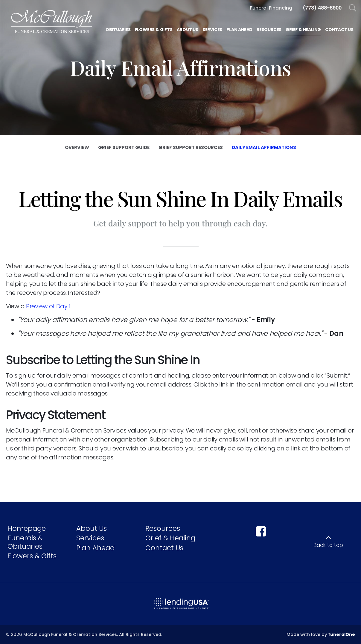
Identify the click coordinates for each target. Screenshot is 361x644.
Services (90, 538)
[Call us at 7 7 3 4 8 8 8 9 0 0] (322, 8)
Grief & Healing (170, 538)
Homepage (27, 528)
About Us (92, 528)
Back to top (328, 545)
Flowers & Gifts (32, 556)
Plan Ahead (95, 548)
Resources (163, 528)
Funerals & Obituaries (25, 542)
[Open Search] (353, 8)
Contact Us (164, 548)
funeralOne (342, 634)
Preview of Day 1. (49, 306)
